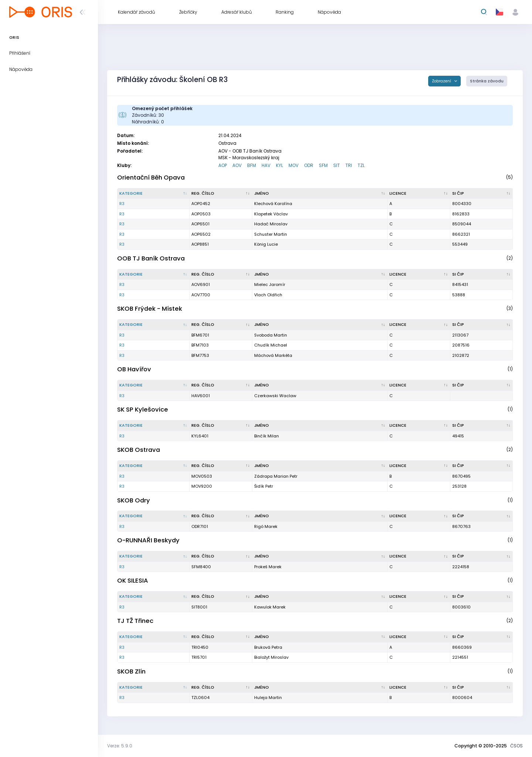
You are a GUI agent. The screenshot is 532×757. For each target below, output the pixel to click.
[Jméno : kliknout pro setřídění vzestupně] (320, 194)
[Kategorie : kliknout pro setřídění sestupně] (154, 194)
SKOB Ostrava (139, 450)
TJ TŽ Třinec (135, 621)
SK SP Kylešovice (143, 410)
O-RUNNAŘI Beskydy (148, 540)
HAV (266, 165)
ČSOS (516, 746)
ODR (309, 165)
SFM (323, 165)
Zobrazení (442, 81)
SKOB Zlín (131, 671)
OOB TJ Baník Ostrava (151, 258)
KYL (279, 165)
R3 (122, 204)
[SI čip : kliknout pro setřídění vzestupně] (482, 194)
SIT (337, 165)
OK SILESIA (133, 581)
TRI (349, 165)
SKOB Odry (134, 500)
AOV (237, 165)
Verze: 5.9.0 (120, 746)
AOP (223, 165)
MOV (294, 165)
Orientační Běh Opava (151, 178)
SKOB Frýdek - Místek (150, 309)
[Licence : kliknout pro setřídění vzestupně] (419, 194)
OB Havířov (134, 369)
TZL (361, 165)
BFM (252, 165)
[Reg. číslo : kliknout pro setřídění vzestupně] (221, 194)
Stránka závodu (487, 81)
